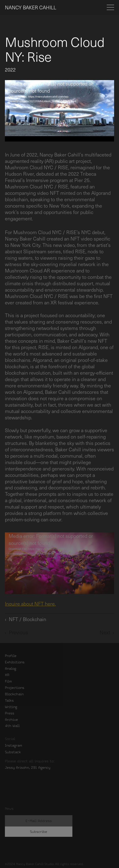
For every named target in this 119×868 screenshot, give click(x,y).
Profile (11, 656)
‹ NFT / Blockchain (26, 619)
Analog (11, 669)
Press (10, 713)
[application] (59, 111)
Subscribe (39, 832)
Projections (15, 688)
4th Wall (12, 726)
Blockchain (14, 694)
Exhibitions (15, 662)
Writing (11, 707)
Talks (9, 700)
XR (7, 675)
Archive (11, 720)
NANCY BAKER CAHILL (31, 7)
